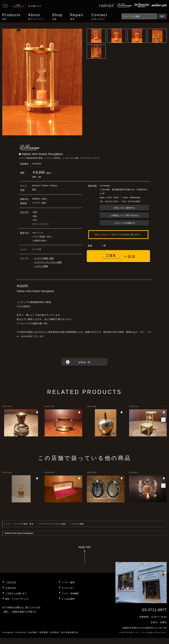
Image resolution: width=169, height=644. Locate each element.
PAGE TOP (84, 556)
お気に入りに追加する (124, 208)
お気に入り (35, 6)
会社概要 (33, 632)
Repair (77, 17)
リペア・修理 (68, 582)
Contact (99, 17)
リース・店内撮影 (70, 593)
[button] (163, 420)
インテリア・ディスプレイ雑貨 (48, 262)
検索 (162, 16)
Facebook (21, 632)
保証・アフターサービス (17, 599)
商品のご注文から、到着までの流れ (109, 235)
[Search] (139, 16)
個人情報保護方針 (70, 632)
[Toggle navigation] (5, 6)
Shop (57, 17)
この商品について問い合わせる (124, 215)
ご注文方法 (11, 582)
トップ (6, 524)
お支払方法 (11, 588)
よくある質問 (68, 599)
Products (11, 17)
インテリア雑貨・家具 (44, 258)
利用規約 (55, 632)
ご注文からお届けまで (16, 593)
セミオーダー (68, 588)
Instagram (8, 632)
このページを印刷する (124, 223)
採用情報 (44, 632)
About (36, 17)
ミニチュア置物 (41, 266)
